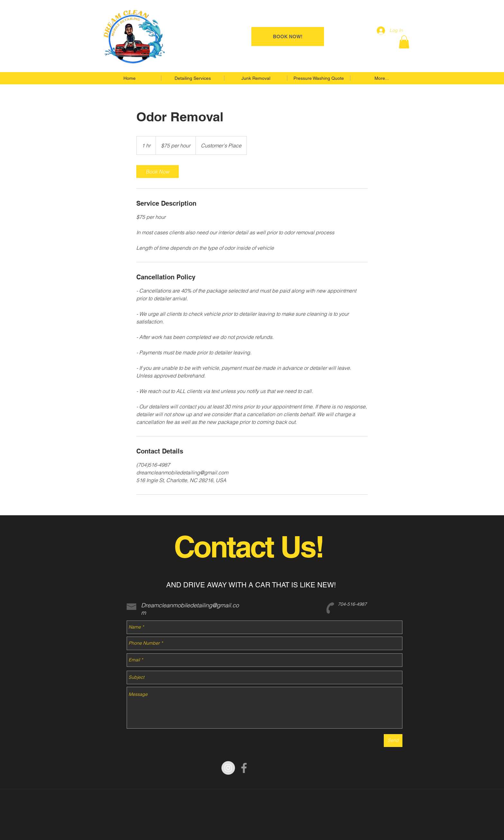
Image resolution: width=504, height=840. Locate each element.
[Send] (393, 741)
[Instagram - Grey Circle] (228, 768)
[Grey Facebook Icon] (244, 768)
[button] (404, 42)
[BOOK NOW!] (288, 37)
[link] (157, 172)
